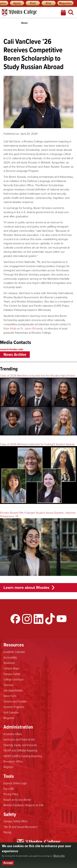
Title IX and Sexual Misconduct (20, 827)
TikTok (50, 619)
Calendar (64, 13)
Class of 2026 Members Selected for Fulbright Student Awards (37, 444)
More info (59, 856)
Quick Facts (10, 696)
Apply (17, 3)
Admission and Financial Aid (19, 739)
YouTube (62, 619)
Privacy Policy (11, 794)
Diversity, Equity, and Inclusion (20, 745)
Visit (33, 3)
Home (24, 23)
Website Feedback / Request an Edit (23, 805)
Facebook (15, 619)
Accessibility (10, 657)
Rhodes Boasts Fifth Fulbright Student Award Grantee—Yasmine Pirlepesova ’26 (38, 515)
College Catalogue (14, 679)
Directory (9, 685)
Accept (8, 863)
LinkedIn (39, 619)
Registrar (9, 767)
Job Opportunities (13, 690)
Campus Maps (11, 668)
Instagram (27, 619)
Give (48, 3)
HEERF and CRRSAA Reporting (20, 750)
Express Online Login (15, 783)
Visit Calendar (11, 712)
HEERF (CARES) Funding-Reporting (23, 756)
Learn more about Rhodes (26, 588)
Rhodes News (28, 13)
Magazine (65, 3)
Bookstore (9, 663)
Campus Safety (12, 674)
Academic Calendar (14, 652)
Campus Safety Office (15, 821)
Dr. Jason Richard (31, 328)
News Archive (15, 354)
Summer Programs (14, 707)
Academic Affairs (13, 734)
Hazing (7, 832)
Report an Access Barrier (17, 800)
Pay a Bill (9, 788)
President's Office (13, 761)
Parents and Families (15, 701)
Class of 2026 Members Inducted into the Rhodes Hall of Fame (38, 376)
